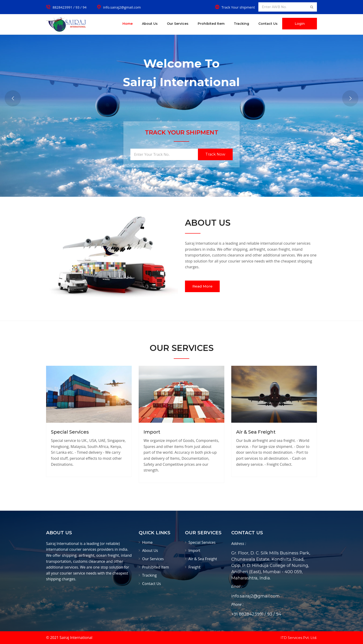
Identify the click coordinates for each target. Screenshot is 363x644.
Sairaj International (76, 638)
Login (300, 23)
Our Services (178, 24)
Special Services (70, 432)
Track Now (215, 154)
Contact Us (268, 24)
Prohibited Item (211, 24)
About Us (150, 24)
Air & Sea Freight (256, 432)
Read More (202, 286)
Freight (194, 567)
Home (128, 24)
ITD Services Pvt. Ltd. (299, 638)
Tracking (241, 24)
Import (152, 432)
